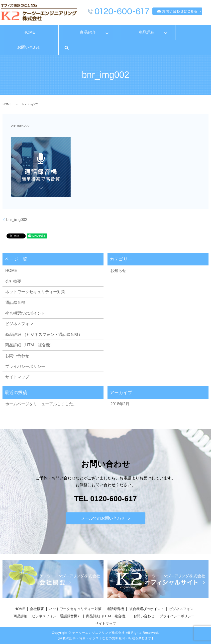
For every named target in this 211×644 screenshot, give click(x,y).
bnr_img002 (17, 220)
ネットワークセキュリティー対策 (35, 292)
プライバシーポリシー (25, 366)
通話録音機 (15, 303)
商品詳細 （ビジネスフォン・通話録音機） (44, 334)
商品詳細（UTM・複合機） (30, 345)
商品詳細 (146, 32)
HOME (29, 32)
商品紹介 (88, 32)
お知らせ (118, 271)
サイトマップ (17, 377)
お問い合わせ (29, 47)
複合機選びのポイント (25, 313)
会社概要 (13, 281)
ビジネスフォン (19, 324)
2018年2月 (120, 404)
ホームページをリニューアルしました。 (41, 404)
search (67, 48)
